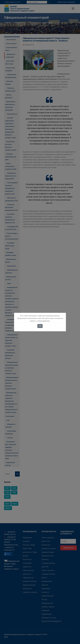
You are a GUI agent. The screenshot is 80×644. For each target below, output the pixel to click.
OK (40, 326)
